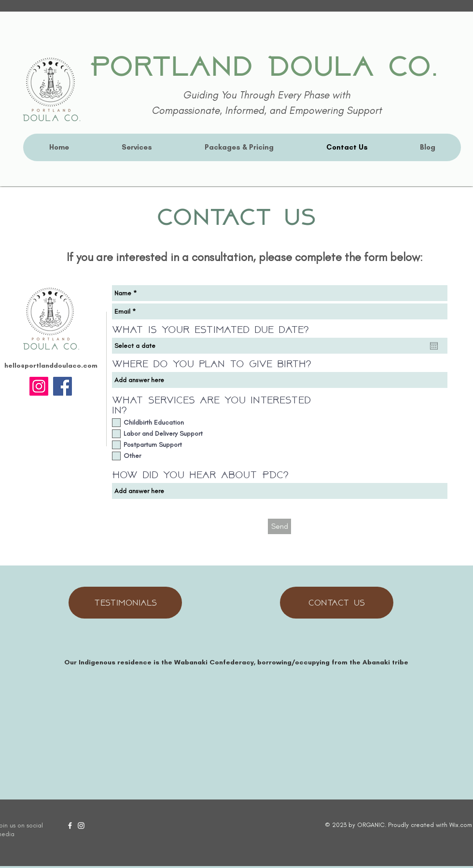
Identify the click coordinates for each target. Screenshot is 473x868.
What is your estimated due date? (210, 330)
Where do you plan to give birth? (211, 365)
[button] (137, 147)
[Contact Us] (337, 603)
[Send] (279, 526)
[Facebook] (63, 386)
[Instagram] (39, 386)
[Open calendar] (434, 346)
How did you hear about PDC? (200, 475)
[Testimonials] (125, 603)
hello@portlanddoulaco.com (51, 365)
